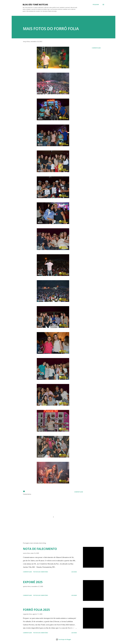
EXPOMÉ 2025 (33, 582)
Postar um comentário (41, 572)
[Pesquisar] (96, 5)
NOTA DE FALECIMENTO (40, 549)
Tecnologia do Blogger (63, 639)
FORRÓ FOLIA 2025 (36, 610)
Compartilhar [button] (96, 48)
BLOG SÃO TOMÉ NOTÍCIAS (35, 4)
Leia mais (74, 572)
